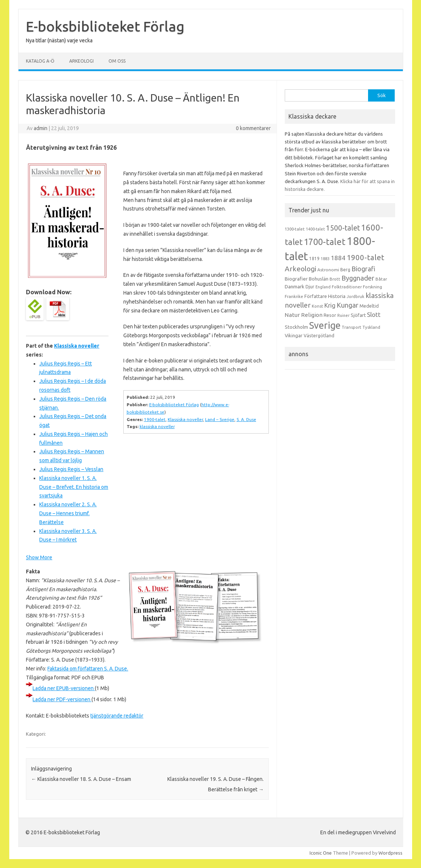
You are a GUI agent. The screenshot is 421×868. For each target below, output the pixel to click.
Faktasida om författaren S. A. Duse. (88, 669)
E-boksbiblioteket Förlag (105, 26)
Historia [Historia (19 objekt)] (337, 296)
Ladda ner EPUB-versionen (64, 688)
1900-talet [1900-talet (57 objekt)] (365, 257)
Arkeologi (81, 61)
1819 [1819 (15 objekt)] (314, 259)
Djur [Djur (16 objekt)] (310, 286)
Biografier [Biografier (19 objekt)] (296, 279)
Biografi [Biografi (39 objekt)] (363, 269)
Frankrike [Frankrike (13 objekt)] (294, 296)
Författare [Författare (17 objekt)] (316, 296)
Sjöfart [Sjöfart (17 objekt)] (358, 315)
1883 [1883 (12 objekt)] (325, 259)
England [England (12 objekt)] (323, 287)
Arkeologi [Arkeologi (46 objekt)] (300, 269)
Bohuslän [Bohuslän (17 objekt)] (319, 279)
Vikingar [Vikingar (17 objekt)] (294, 335)
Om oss (117, 61)
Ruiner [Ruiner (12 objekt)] (343, 315)
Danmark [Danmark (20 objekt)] (295, 286)
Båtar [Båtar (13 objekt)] (381, 279)
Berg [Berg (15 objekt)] (345, 270)
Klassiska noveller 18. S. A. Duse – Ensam (81, 779)
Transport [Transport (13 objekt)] (352, 327)
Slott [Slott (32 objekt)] (374, 314)
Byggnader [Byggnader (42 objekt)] (358, 278)
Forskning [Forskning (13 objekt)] (372, 287)
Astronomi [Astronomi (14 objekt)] (328, 270)
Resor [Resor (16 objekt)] (330, 315)
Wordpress (390, 853)
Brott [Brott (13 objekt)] (335, 279)
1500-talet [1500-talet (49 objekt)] (343, 228)
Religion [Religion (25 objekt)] (312, 315)
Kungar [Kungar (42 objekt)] (348, 305)
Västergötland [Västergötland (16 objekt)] (319, 335)
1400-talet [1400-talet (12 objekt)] (315, 229)
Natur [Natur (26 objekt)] (292, 315)
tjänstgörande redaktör (117, 716)
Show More (39, 557)
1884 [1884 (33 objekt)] (338, 258)
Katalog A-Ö (40, 61)
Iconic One (321, 853)
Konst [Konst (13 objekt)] (318, 306)
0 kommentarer (253, 128)
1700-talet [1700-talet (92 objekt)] (325, 242)
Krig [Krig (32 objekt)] (330, 305)
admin (41, 128)
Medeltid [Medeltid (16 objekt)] (369, 306)
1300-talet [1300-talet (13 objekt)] (295, 229)
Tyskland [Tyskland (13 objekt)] (371, 327)
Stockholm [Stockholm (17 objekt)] (296, 327)
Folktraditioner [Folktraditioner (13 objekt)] (347, 287)
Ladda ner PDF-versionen (62, 699)
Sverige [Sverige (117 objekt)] (325, 325)
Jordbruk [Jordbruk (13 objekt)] (355, 296)
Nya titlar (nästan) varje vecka (59, 40)
